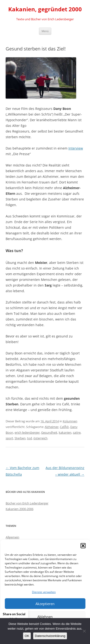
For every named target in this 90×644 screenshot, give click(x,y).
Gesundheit (49, 432)
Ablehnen (45, 617)
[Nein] (84, 631)
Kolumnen (70, 421)
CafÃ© (64, 427)
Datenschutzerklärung (50, 636)
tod (29, 438)
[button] (83, 546)
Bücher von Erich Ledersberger (27, 503)
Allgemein (12, 537)
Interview (76, 148)
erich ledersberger (27, 432)
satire (77, 432)
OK (27, 636)
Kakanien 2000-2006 (20, 509)
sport (9, 438)
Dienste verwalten (44, 592)
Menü (45, 31)
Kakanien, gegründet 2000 (45, 9)
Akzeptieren (45, 604)
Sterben (20, 438)
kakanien (65, 432)
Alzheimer (52, 427)
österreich (40, 438)
